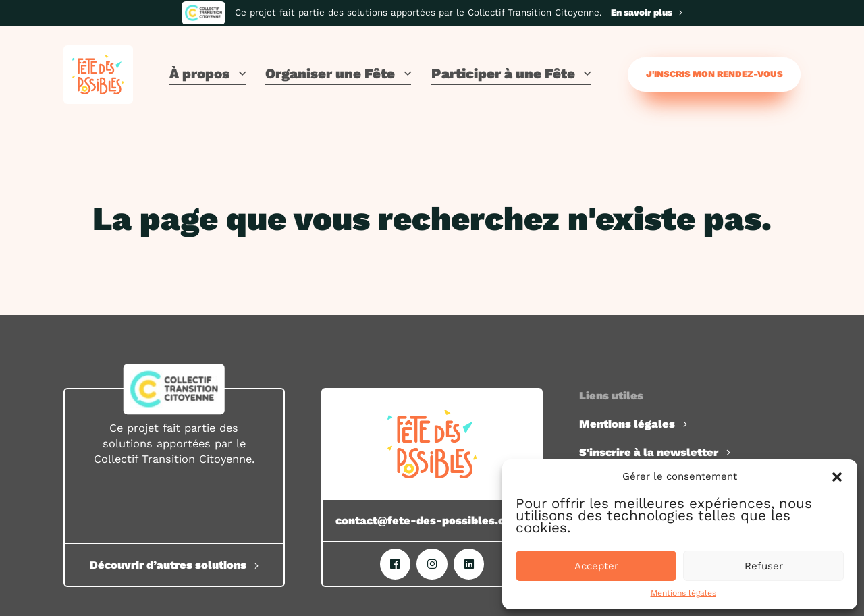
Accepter (596, 566)
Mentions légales (683, 593)
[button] (837, 477)
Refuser (764, 566)
